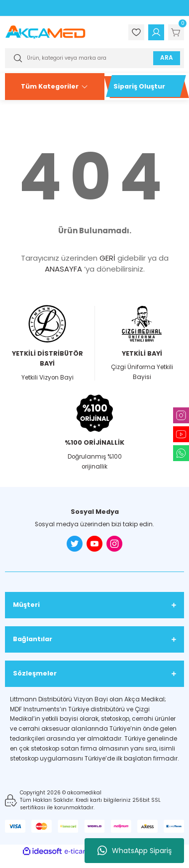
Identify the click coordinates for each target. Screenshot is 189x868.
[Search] (94, 58)
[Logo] (45, 32)
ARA (167, 58)
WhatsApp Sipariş (135, 851)
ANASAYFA (63, 269)
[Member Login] (156, 32)
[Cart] (176, 32)
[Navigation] (55, 87)
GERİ (107, 258)
